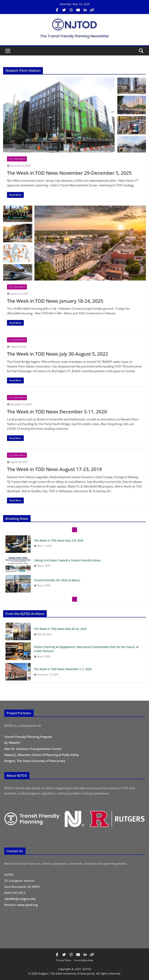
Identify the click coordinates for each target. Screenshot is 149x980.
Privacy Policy (64, 960)
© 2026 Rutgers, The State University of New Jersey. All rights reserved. (75, 973)
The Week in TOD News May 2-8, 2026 (59, 540)
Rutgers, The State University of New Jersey (35, 761)
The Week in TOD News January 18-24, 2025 (55, 301)
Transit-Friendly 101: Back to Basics (57, 580)
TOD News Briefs (17, 159)
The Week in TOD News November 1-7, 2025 (63, 669)
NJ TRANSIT (12, 743)
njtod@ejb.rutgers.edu (20, 899)
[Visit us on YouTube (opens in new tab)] (78, 10)
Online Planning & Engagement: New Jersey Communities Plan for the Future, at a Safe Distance (86, 649)
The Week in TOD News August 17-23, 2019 (54, 469)
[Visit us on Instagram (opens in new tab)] (71, 10)
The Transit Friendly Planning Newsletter (74, 36)
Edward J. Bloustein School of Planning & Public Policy (42, 755)
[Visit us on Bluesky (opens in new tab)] (92, 10)
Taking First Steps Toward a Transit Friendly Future (68, 560)
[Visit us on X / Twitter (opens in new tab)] (64, 10)
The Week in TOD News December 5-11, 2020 (57, 412)
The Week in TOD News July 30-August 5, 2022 (58, 354)
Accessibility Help (83, 960)
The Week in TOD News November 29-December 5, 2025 (69, 173)
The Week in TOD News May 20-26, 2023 (60, 629)
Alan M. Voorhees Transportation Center (33, 749)
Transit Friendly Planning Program (28, 737)
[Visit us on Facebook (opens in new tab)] (57, 10)
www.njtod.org (27, 905)
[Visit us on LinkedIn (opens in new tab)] (85, 10)
